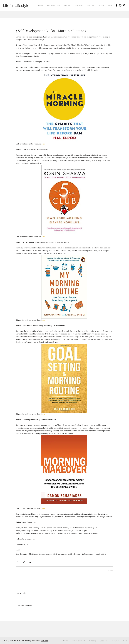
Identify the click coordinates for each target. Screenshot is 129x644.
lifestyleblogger (21, 554)
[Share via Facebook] (17, 562)
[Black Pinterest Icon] (124, 5)
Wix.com (44, 641)
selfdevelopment (74, 554)
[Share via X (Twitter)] (23, 562)
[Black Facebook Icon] (116, 5)
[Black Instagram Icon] (120, 5)
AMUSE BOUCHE (17, 641)
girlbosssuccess (87, 554)
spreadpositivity (101, 554)
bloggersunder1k (45, 554)
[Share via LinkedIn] (30, 562)
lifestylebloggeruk (60, 554)
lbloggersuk (33, 554)
